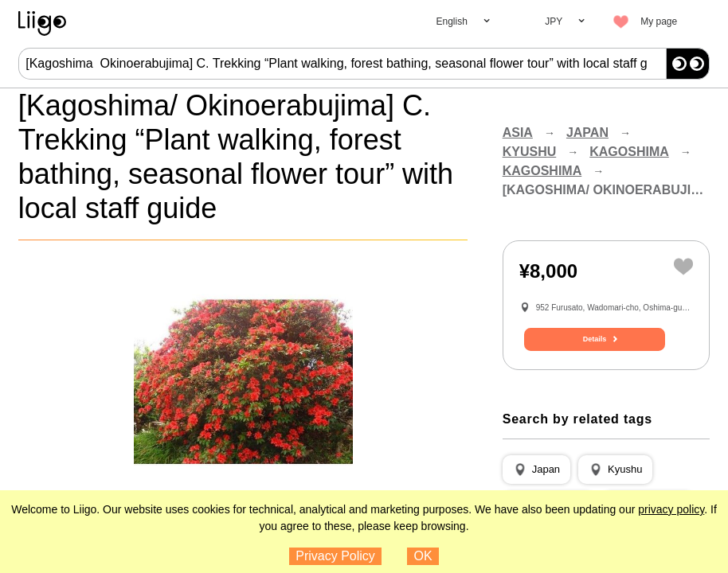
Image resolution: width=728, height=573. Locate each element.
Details (606, 356)
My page (659, 21)
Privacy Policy (335, 556)
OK (423, 556)
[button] (536, 483)
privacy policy (671, 509)
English (451, 21)
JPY (554, 21)
